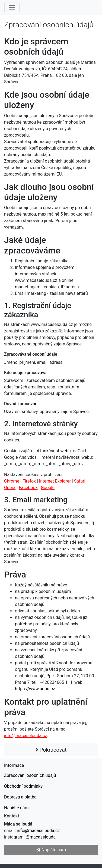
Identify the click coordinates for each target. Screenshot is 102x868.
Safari (80, 481)
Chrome (12, 481)
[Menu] (12, 8)
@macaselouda (41, 837)
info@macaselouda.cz (25, 736)
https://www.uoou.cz (35, 689)
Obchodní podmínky (23, 786)
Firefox (29, 481)
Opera (10, 488)
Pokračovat (51, 750)
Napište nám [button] (51, 850)
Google (48, 488)
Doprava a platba (20, 797)
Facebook (28, 488)
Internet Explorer (55, 481)
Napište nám (16, 808)
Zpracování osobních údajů (30, 775)
